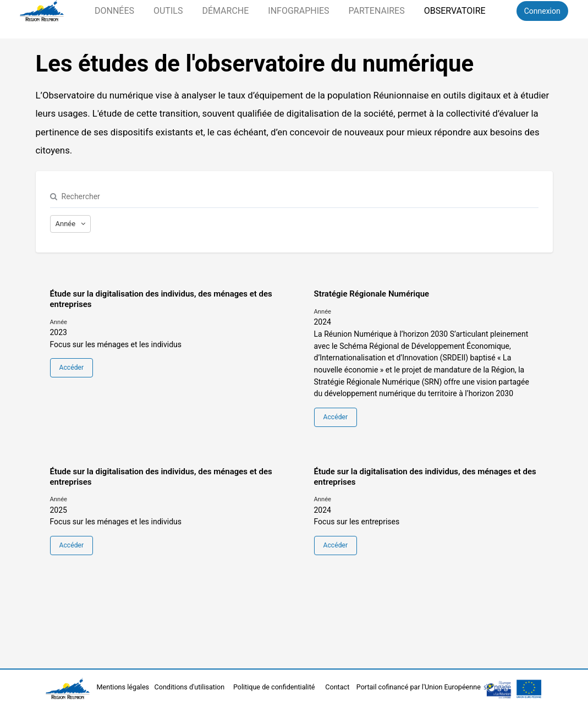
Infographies (298, 11)
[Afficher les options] (71, 224)
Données (114, 11)
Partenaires (377, 11)
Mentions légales (124, 687)
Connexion (542, 11)
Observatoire (455, 11)
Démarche (225, 11)
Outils (168, 11)
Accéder (72, 368)
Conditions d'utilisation (191, 687)
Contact (338, 687)
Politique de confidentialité (275, 687)
